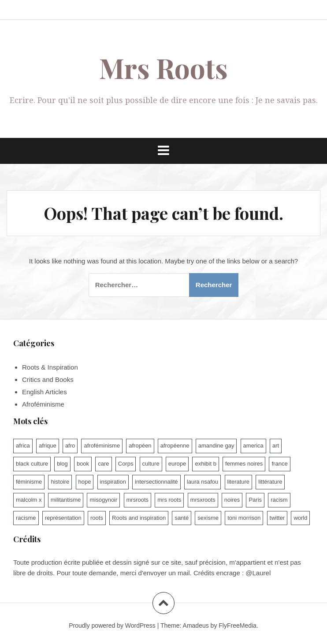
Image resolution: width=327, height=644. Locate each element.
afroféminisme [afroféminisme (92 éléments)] (102, 446)
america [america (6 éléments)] (253, 446)
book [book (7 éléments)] (83, 464)
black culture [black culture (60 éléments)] (32, 464)
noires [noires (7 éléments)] (232, 500)
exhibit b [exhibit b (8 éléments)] (205, 464)
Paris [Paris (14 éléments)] (255, 500)
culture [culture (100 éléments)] (151, 464)
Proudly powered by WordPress (112, 625)
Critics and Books (48, 379)
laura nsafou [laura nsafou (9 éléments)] (203, 482)
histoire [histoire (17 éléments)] (60, 482)
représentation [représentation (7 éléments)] (63, 518)
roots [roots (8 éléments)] (97, 518)
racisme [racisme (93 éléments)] (26, 518)
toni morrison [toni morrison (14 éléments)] (244, 518)
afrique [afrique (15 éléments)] (48, 446)
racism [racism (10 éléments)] (279, 500)
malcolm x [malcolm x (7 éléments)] (29, 500)
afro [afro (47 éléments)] (70, 446)
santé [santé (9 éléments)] (182, 518)
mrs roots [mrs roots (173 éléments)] (169, 500)
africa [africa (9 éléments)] (23, 446)
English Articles (45, 392)
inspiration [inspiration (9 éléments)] (113, 482)
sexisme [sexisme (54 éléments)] (208, 518)
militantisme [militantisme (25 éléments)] (66, 500)
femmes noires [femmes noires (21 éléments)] (244, 464)
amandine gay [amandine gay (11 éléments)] (216, 446)
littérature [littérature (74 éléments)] (270, 482)
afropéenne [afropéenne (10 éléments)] (175, 446)
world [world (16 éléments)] (300, 518)
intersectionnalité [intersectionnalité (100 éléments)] (156, 482)
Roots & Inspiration (50, 367)
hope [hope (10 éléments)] (85, 482)
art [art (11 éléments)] (276, 446)
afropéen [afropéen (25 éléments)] (140, 446)
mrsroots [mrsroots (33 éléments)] (138, 500)
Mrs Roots (163, 68)
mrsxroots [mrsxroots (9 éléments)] (203, 500)
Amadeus (196, 625)
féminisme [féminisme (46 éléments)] (29, 482)
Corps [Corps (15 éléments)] (126, 464)
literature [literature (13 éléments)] (239, 482)
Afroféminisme (43, 404)
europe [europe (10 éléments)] (177, 464)
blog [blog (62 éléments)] (62, 464)
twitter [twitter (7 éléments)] (277, 518)
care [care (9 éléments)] (103, 464)
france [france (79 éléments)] (279, 464)
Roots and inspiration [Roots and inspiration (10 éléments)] (139, 518)
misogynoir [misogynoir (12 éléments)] (103, 500)
